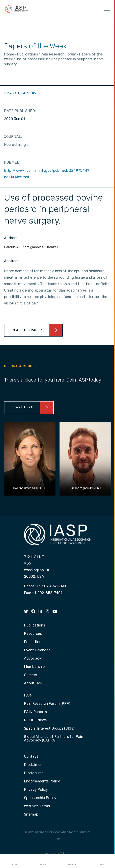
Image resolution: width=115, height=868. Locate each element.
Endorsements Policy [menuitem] (42, 781)
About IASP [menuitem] (34, 683)
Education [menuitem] (33, 642)
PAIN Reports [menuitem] (35, 712)
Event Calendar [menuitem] (37, 650)
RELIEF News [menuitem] (35, 720)
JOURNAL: (13, 137)
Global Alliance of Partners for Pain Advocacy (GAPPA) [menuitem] (54, 739)
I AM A (43, 861)
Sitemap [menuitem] (31, 815)
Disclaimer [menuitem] (33, 765)
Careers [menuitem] (30, 675)
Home (14, 861)
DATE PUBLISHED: (20, 111)
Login (101, 861)
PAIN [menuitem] (28, 695)
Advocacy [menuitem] (33, 659)
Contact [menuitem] (31, 757)
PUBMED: (12, 162)
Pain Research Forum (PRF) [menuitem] (47, 704)
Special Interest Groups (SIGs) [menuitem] (49, 729)
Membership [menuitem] (34, 667)
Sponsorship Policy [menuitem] (40, 798)
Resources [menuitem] (33, 634)
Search (72, 861)
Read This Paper (27, 330)
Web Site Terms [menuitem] (37, 806)
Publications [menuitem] (34, 625)
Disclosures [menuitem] (34, 773)
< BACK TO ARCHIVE (21, 93)
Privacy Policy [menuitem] (36, 790)
